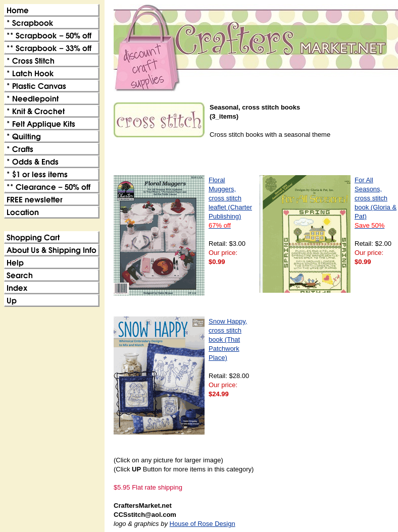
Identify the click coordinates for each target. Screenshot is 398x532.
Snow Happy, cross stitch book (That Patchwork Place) (228, 339)
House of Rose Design (203, 524)
